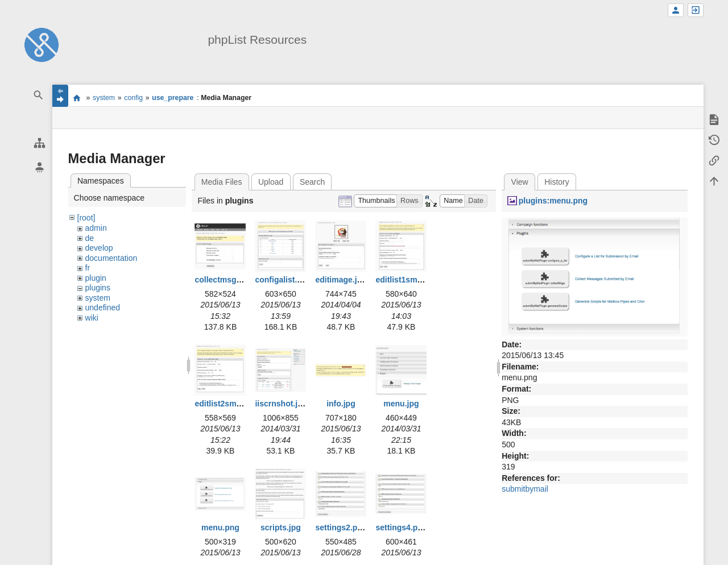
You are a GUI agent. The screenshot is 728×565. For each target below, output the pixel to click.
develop (99, 248)
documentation (111, 258)
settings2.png (341, 527)
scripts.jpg (281, 527)
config (133, 98)
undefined (103, 308)
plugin (96, 278)
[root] (86, 218)
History (557, 182)
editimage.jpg (341, 280)
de (90, 238)
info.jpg (341, 404)
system (104, 98)
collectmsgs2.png (228, 280)
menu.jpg (401, 404)
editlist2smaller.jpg (230, 404)
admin (96, 228)
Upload (271, 182)
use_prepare (173, 98)
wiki (92, 318)
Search (312, 182)
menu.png (220, 527)
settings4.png (401, 527)
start (77, 98)
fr (88, 268)
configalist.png (283, 280)
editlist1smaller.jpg (411, 280)
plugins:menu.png (553, 201)
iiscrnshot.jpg (281, 404)
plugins (98, 288)
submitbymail (525, 489)
